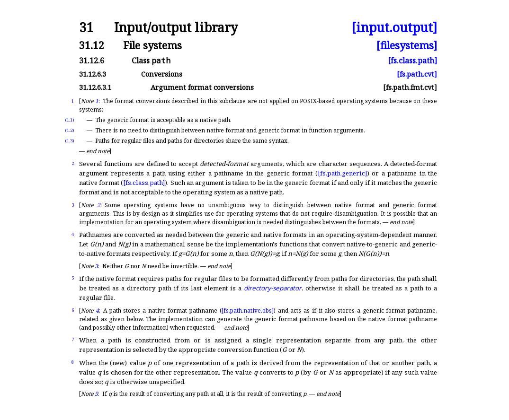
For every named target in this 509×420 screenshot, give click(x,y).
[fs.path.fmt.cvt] (410, 87)
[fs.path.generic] (342, 173)
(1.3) (70, 141)
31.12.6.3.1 (95, 87)
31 (86, 28)
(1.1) (70, 120)
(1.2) (70, 130)
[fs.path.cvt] (417, 74)
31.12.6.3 (93, 74)
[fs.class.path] (412, 61)
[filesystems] (407, 45)
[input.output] (394, 28)
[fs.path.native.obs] (248, 311)
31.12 (92, 45)
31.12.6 (92, 61)
